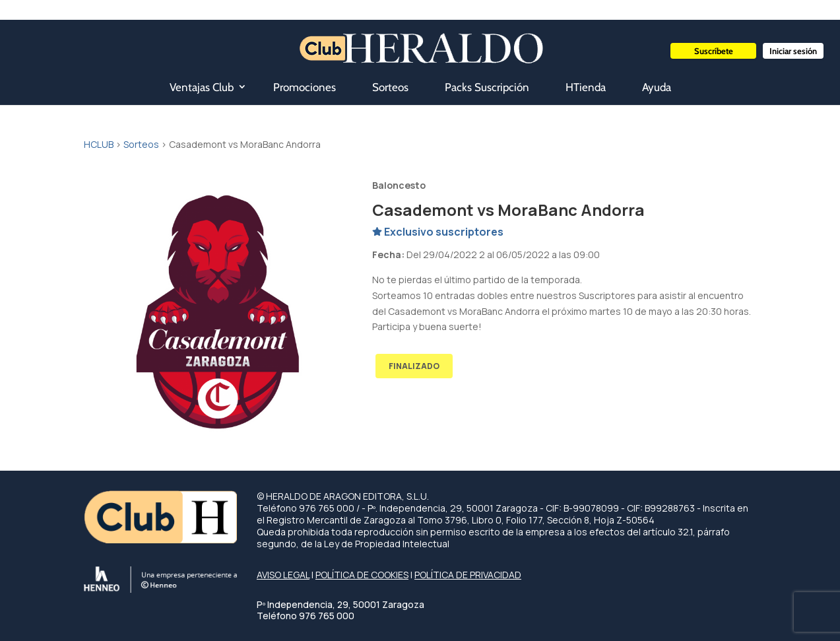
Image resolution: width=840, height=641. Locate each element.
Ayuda (657, 87)
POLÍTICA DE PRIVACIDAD (468, 575)
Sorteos (390, 87)
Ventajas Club (202, 87)
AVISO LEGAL (283, 575)
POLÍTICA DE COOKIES (362, 575)
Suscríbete (714, 51)
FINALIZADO (414, 366)
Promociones (305, 87)
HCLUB (99, 144)
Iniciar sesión (793, 51)
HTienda (586, 87)
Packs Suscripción (487, 87)
